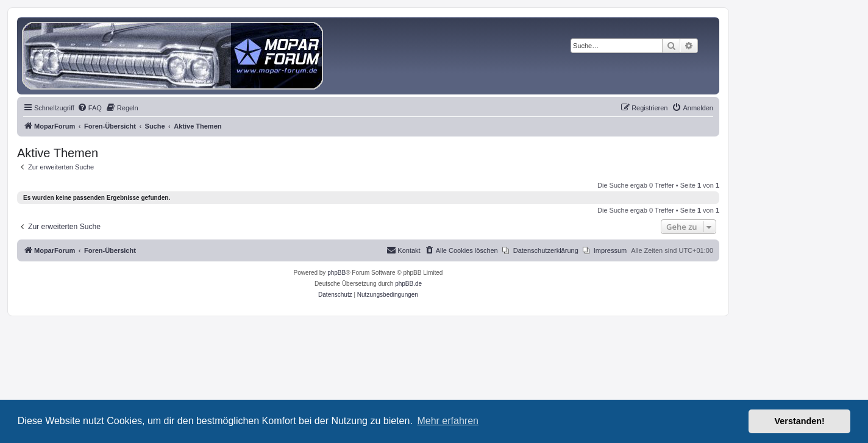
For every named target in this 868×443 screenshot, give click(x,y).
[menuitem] (90, 108)
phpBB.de (408, 284)
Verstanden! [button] (800, 421)
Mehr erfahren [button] (448, 421)
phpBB (336, 273)
